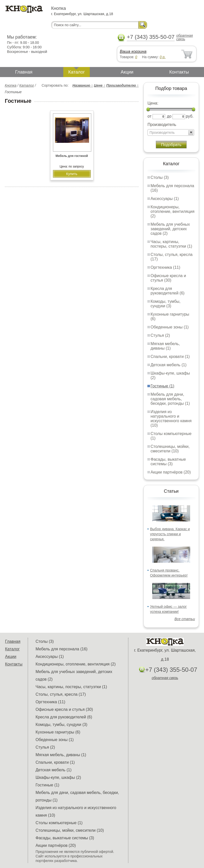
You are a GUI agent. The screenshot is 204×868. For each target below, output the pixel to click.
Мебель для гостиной (72, 156)
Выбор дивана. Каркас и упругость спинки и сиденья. (170, 534)
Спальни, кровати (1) (170, 357)
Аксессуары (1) (165, 199)
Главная (24, 72)
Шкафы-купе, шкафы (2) (58, 777)
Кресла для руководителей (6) (168, 291)
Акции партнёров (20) (171, 472)
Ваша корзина (133, 52)
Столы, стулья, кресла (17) (61, 694)
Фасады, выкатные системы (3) (168, 462)
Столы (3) (160, 177)
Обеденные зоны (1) (170, 327)
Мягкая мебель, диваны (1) (165, 346)
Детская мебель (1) (168, 365)
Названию (83, 85)
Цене (99, 85)
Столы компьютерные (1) (59, 823)
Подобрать (171, 145)
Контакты (179, 72)
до (169, 116)
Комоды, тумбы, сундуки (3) (166, 304)
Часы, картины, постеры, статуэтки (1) (171, 244)
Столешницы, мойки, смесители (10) (170, 449)
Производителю (122, 85)
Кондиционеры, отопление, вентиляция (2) (172, 211)
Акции (127, 72)
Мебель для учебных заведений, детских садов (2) (170, 229)
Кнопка (11, 85)
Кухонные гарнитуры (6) (58, 732)
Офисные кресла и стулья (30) (168, 278)
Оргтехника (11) (165, 267)
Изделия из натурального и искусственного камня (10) (171, 419)
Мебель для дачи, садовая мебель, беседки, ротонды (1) (170, 399)
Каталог (77, 72)
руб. (190, 116)
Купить (72, 174)
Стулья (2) (160, 335)
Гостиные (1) (162, 386)
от (150, 116)
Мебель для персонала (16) (62, 649)
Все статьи (185, 619)
